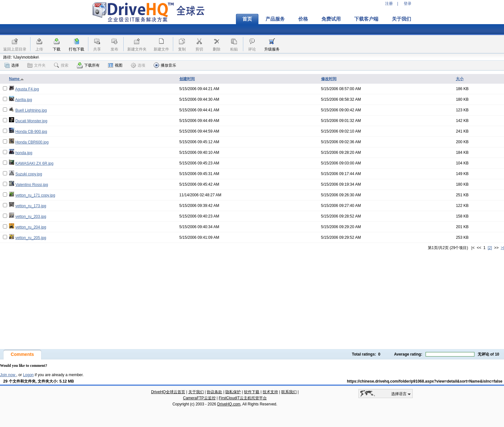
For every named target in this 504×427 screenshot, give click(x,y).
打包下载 (76, 49)
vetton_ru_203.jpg (31, 217)
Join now (8, 375)
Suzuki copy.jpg (29, 174)
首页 (247, 19)
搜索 (61, 65)
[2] (490, 248)
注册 (389, 4)
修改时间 (329, 79)
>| (502, 248)
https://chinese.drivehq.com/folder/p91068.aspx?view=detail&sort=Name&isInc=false (425, 381)
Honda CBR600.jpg (32, 142)
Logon (28, 375)
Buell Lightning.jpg (31, 110)
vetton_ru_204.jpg (31, 227)
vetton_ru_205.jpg (31, 238)
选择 (12, 65)
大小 (460, 79)
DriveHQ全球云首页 (168, 392)
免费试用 (331, 19)
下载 (57, 49)
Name (16, 79)
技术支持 (270, 392)
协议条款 (214, 392)
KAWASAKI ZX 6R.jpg (34, 163)
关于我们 (401, 19)
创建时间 (187, 79)
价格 (303, 19)
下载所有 (88, 65)
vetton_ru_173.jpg (31, 206)
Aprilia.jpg (24, 100)
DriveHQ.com (229, 404)
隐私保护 (233, 392)
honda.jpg (24, 153)
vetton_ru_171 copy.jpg (35, 195)
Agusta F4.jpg (27, 89)
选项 (138, 65)
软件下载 (252, 392)
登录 (408, 4)
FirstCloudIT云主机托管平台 (243, 398)
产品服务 (275, 19)
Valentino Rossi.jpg (32, 185)
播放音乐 (165, 65)
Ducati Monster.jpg (31, 121)
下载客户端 (366, 19)
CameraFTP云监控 (199, 398)
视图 (115, 65)
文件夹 (36, 65)
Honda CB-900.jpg (31, 132)
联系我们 (289, 392)
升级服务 (272, 49)
